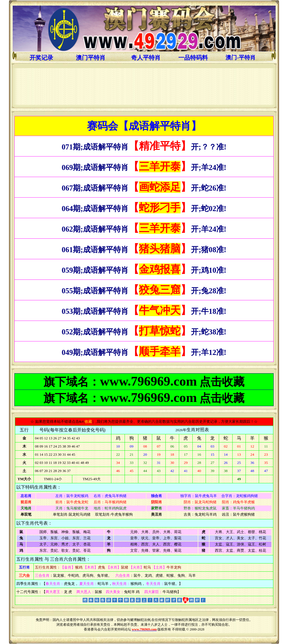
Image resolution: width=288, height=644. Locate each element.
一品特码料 (193, 58)
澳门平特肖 (91, 58)
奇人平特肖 (146, 58)
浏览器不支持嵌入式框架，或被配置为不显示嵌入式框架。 (144, 86)
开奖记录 (41, 58)
